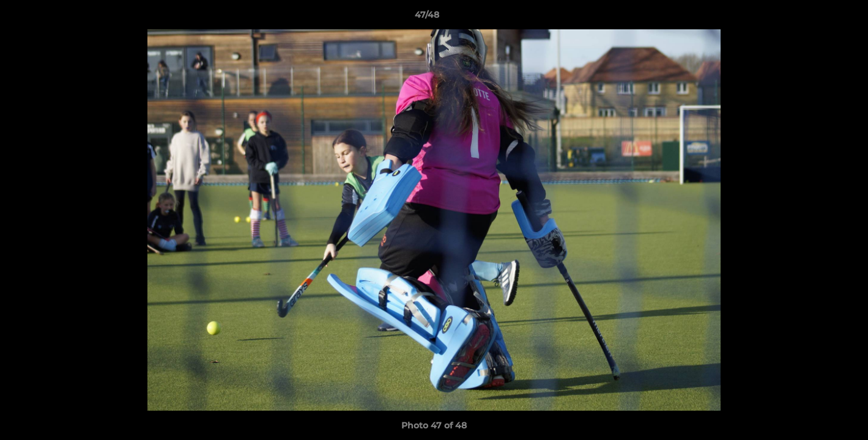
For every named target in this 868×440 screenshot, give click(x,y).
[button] (817, 18)
